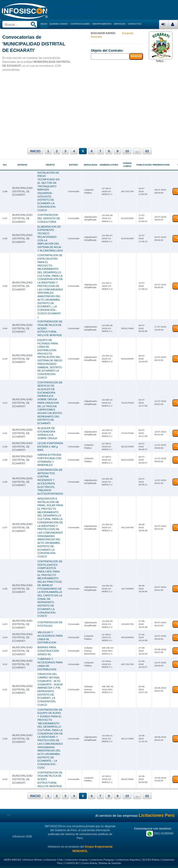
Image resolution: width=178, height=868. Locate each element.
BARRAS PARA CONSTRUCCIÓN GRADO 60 (48, 650)
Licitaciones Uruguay (76, 859)
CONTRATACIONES (80, 24)
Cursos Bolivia (89, 863)
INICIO (35, 151)
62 (147, 151)
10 (127, 151)
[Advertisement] (89, 109)
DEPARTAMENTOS (102, 24)
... (137, 151)
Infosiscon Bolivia (32, 859)
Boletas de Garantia (110, 863)
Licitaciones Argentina (128, 859)
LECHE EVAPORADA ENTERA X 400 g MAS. (50, 446)
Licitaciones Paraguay (102, 859)
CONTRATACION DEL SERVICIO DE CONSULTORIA (49, 218)
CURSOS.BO (72, 863)
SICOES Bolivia (151, 859)
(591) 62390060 (160, 833)
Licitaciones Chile (53, 859)
